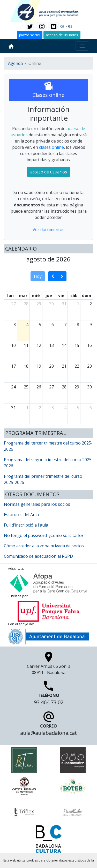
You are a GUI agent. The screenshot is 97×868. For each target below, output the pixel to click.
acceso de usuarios (49, 172)
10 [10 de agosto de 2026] (13, 345)
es (70, 26)
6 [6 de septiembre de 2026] (91, 408)
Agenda (15, 63)
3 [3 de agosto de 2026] (15, 325)
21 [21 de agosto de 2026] (64, 366)
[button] (30, 26)
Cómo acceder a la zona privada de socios (44, 546)
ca (62, 26)
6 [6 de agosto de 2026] (53, 325)
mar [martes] (23, 295)
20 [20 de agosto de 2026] (51, 366)
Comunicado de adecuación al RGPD (38, 556)
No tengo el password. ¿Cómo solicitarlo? (44, 535)
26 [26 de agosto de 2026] (39, 387)
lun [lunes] (10, 295)
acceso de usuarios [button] (62, 35)
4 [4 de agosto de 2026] (27, 325)
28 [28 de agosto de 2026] (64, 387)
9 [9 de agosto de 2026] (91, 325)
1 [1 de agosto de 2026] (78, 304)
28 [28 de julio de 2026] (26, 304)
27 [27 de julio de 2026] (13, 304)
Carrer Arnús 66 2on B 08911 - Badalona (49, 664)
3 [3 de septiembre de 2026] (53, 408)
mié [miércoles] (36, 295)
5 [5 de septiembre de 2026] (78, 408)
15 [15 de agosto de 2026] (77, 345)
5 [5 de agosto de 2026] (40, 325)
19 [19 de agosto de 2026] (39, 366)
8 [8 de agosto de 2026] (78, 325)
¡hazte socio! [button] (30, 35)
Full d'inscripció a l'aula (26, 525)
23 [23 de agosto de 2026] (89, 366)
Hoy (38, 276)
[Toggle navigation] (82, 46)
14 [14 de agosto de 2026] (64, 345)
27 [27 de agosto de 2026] (51, 387)
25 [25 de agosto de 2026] (26, 387)
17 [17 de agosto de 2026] (13, 366)
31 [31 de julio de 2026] (64, 304)
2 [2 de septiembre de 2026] (40, 408)
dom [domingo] (87, 295)
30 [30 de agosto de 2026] (89, 387)
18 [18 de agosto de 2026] (26, 366)
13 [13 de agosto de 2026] (51, 345)
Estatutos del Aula (21, 515)
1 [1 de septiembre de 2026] (27, 408)
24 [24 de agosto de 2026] (13, 387)
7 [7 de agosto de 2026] (65, 325)
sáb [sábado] (74, 295)
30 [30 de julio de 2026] (51, 304)
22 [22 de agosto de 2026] (77, 366)
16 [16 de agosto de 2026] (89, 345)
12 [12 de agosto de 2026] (39, 345)
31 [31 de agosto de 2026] (13, 408)
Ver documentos (48, 230)
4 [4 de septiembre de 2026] (65, 408)
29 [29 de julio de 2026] (39, 304)
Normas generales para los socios (37, 504)
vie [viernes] (61, 295)
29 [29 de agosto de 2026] (77, 387)
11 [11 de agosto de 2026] (26, 345)
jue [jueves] (49, 295)
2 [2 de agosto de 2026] (91, 304)
